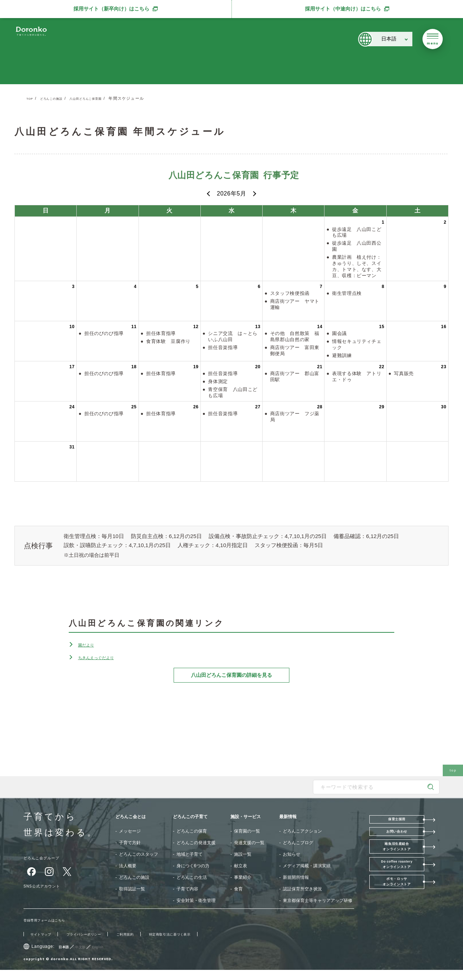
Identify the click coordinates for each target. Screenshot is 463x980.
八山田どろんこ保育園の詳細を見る (231, 675)
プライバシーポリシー (97, 944)
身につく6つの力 (193, 866)
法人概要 (128, 866)
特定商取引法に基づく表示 (201, 944)
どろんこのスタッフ (139, 854)
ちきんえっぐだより (104, 657)
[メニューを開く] (433, 39)
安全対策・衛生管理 (196, 901)
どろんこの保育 (192, 831)
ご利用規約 (146, 944)
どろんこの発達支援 (196, 843)
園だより (90, 644)
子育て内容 (187, 889)
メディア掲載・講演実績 (307, 866)
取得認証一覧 (132, 889)
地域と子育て (190, 854)
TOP (31, 98)
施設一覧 (243, 854)
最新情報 (288, 817)
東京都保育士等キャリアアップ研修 (318, 901)
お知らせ (292, 854)
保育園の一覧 (247, 831)
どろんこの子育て (190, 817)
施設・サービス (246, 817)
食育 (238, 889)
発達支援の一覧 (249, 843)
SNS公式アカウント (49, 886)
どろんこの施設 (58, 98)
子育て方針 (130, 843)
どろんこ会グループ (49, 857)
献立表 (241, 866)
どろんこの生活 (192, 877)
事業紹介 (243, 877)
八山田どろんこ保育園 (103, 98)
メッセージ (130, 831)
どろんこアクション (302, 831)
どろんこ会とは (131, 817)
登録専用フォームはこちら (51, 930)
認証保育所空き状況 (302, 889)
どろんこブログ (298, 843)
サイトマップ (44, 944)
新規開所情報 (296, 877)
